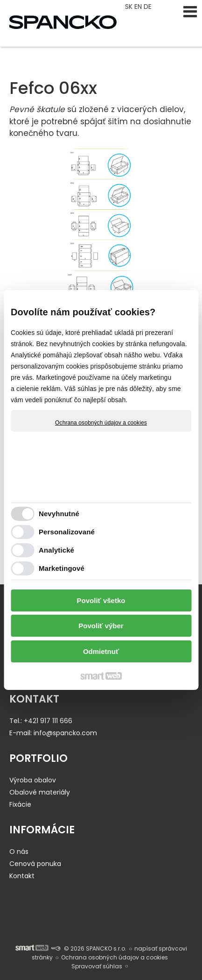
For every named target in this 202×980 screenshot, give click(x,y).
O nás (19, 852)
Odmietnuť (101, 651)
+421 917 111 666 (48, 721)
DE (149, 7)
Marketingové (62, 568)
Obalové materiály (40, 792)
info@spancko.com (65, 733)
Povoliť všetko (101, 600)
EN (139, 7)
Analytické (56, 550)
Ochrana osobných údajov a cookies (101, 423)
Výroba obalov (33, 780)
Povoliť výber (101, 626)
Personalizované (67, 532)
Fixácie (20, 804)
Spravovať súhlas (97, 966)
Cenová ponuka (35, 864)
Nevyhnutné (59, 514)
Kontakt (22, 876)
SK (130, 7)
